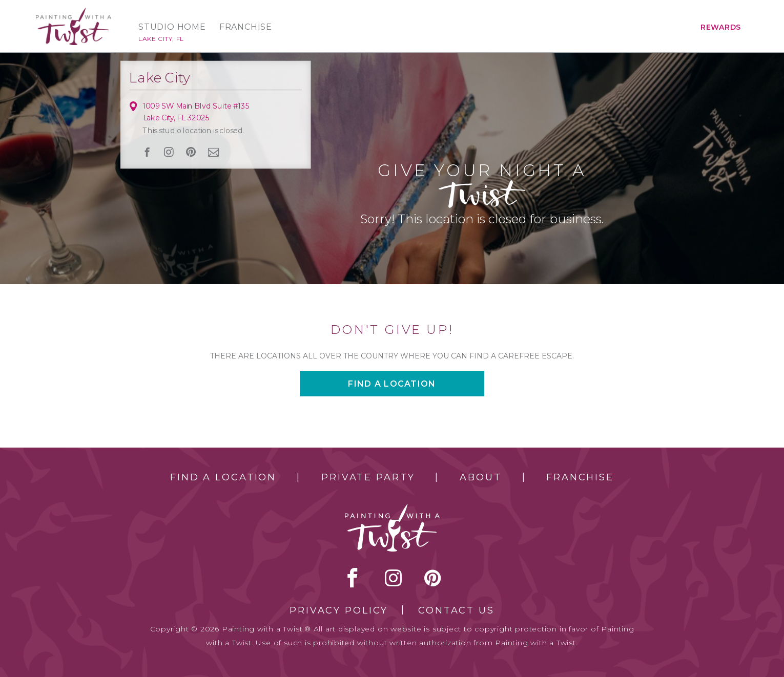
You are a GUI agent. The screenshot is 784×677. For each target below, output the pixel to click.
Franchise (246, 27)
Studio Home (172, 27)
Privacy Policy (339, 610)
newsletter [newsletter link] (214, 152)
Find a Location (223, 477)
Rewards (721, 27)
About (480, 477)
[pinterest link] (191, 152)
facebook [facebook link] (147, 152)
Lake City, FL (161, 39)
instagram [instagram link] (169, 152)
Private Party (368, 477)
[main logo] (74, 12)
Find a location (392, 384)
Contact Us (456, 610)
